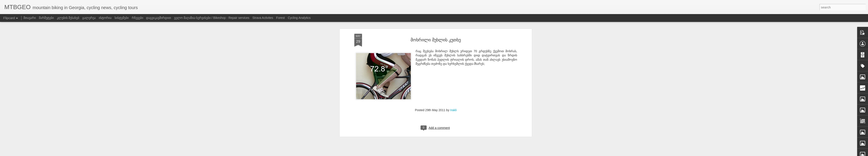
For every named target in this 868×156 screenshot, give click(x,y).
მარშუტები (46, 18)
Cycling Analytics (299, 18)
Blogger (489, 153)
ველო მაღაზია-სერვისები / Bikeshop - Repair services (212, 18)
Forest (281, 18)
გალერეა (89, 18)
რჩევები (137, 18)
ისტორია (105, 18)
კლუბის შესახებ (68, 18)
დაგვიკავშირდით (159, 18)
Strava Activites (263, 18)
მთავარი (30, 18)
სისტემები (122, 18)
